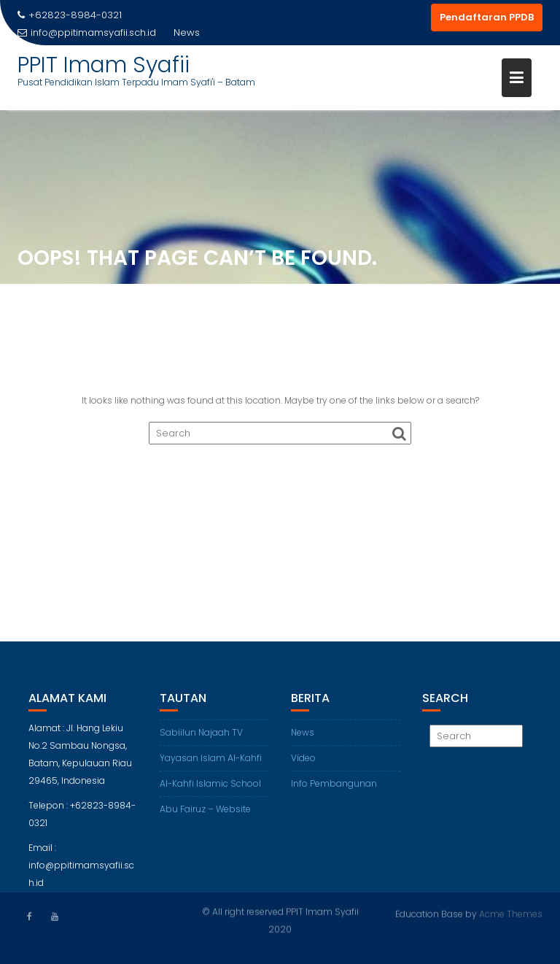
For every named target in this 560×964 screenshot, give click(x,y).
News (303, 737)
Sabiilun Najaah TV (201, 737)
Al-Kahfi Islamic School (210, 788)
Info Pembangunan (334, 788)
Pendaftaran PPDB (487, 17)
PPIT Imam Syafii (104, 65)
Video (303, 763)
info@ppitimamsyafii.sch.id (87, 32)
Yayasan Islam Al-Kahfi (211, 763)
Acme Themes (511, 913)
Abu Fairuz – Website (205, 814)
